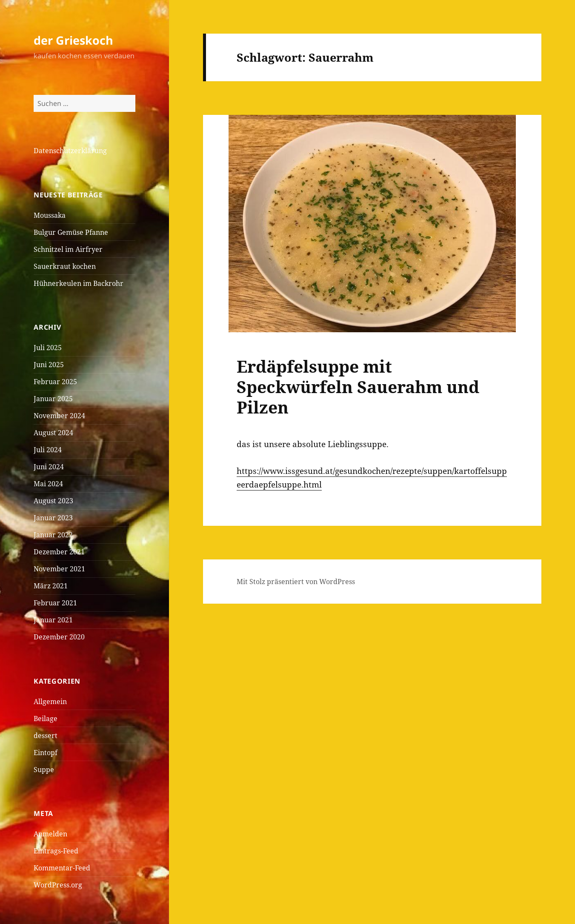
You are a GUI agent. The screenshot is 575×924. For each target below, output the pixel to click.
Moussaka (50, 215)
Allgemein (50, 702)
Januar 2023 (53, 518)
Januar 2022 (53, 535)
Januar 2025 (53, 399)
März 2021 (51, 586)
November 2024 (59, 416)
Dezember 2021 (59, 552)
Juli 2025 (48, 348)
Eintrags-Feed (56, 851)
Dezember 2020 (59, 637)
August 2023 (53, 501)
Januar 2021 (53, 620)
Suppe (44, 770)
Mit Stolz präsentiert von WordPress (296, 582)
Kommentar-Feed (62, 868)
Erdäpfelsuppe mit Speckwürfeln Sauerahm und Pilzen (358, 386)
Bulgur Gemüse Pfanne (71, 232)
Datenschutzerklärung (70, 151)
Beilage (46, 719)
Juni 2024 (49, 467)
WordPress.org (58, 885)
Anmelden (50, 834)
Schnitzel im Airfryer (68, 249)
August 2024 (53, 433)
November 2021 (59, 569)
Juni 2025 (49, 365)
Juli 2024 (48, 450)
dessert (46, 736)
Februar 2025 (55, 382)
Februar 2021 (55, 603)
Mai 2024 (48, 484)
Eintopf (46, 753)
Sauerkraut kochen (65, 266)
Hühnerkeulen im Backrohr (79, 283)
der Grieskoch (73, 40)
